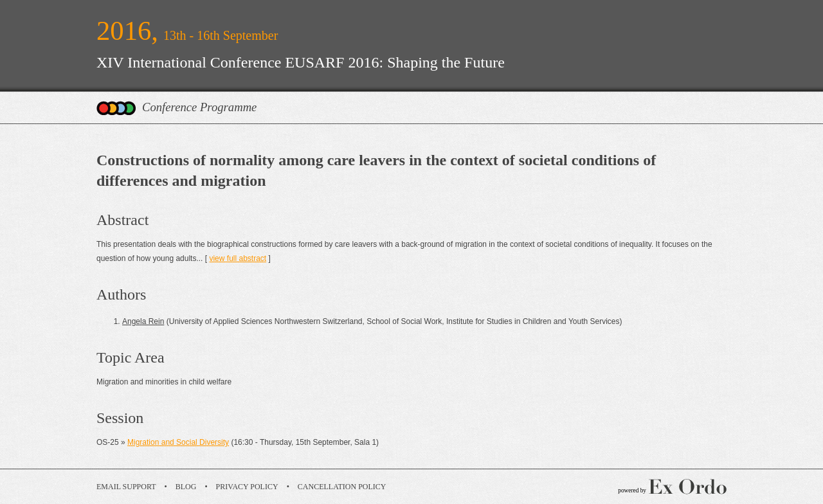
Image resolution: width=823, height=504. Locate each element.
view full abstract (238, 258)
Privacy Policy (247, 487)
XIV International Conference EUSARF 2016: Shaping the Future (301, 62)
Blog (186, 487)
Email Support (126, 487)
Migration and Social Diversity (178, 442)
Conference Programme (199, 107)
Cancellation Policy (342, 487)
